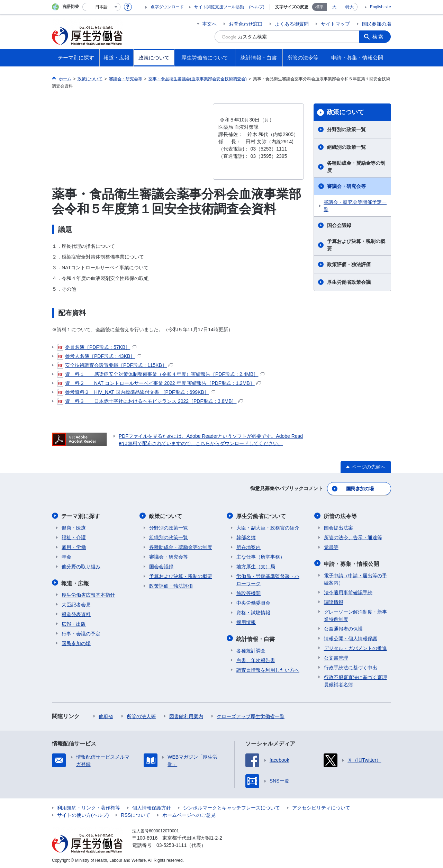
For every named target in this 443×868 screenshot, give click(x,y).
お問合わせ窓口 (246, 24)
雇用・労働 (74, 546)
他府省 (106, 715)
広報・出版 (74, 623)
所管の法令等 (341, 516)
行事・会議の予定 (81, 632)
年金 (66, 556)
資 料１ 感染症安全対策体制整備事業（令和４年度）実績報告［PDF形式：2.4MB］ (161, 374)
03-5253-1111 (171, 844)
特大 (350, 7)
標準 (319, 7)
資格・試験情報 (253, 612)
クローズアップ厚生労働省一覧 (251, 715)
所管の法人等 (141, 715)
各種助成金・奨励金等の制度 (356, 167)
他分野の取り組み (81, 566)
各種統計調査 (251, 649)
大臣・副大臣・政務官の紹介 (268, 527)
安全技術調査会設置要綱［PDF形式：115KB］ (115, 365)
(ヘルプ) (257, 7)
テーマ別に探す (81, 516)
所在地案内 (248, 546)
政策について (345, 112)
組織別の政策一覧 (346, 147)
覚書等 (331, 546)
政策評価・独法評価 (349, 264)
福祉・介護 (74, 537)
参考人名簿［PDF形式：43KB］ (99, 356)
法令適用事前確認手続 (348, 591)
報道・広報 (75, 582)
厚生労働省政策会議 (349, 282)
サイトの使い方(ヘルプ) (83, 814)
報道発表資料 (76, 613)
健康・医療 (74, 527)
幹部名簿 (246, 537)
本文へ (209, 24)
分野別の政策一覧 (346, 129)
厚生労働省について (261, 516)
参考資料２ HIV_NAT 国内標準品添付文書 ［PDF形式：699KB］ (136, 392)
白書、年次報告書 (256, 659)
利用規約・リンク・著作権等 (89, 806)
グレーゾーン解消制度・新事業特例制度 (355, 614)
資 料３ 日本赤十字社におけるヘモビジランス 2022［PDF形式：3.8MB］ (150, 401)
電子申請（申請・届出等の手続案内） (355, 578)
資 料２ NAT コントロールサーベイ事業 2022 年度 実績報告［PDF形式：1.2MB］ (159, 383)
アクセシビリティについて (321, 806)
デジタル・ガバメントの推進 (355, 647)
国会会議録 (339, 225)
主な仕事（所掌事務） (261, 556)
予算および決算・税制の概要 (356, 245)
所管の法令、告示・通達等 (353, 537)
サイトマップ (335, 24)
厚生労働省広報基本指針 (88, 594)
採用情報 (246, 622)
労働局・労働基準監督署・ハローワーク (268, 579)
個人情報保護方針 (152, 806)
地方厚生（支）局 (256, 566)
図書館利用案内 (186, 715)
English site (381, 7)
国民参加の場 (377, 24)
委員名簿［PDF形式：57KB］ (97, 347)
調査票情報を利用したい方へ (268, 669)
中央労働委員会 (253, 602)
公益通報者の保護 (343, 627)
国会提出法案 (338, 527)
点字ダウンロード (167, 7)
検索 (379, 37)
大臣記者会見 (76, 603)
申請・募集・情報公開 (352, 563)
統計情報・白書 (256, 638)
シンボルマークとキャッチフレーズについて (232, 806)
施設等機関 (248, 593)
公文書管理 (336, 657)
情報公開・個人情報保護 (351, 637)
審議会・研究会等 (346, 186)
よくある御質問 (292, 24)
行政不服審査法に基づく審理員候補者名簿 (355, 680)
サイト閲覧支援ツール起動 (219, 7)
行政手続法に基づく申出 (351, 666)
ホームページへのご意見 (189, 814)
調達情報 (334, 601)
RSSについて (135, 814)
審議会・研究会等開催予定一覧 (355, 206)
